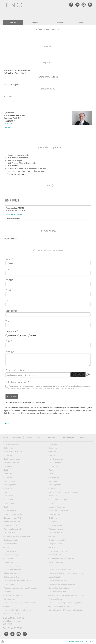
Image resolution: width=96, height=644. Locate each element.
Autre (33, 336)
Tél (7, 301)
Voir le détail (10, 215)
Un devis (12, 336)
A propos (81, 23)
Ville (7, 321)
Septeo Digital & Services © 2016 (81, 641)
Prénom (9, 280)
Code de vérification (15, 370)
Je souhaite (11, 331)
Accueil (13, 23)
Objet (8, 341)
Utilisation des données (16, 382)
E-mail (8, 290)
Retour (6, 423)
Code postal (11, 311)
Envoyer (12, 396)
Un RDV (23, 336)
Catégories (36, 23)
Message (10, 351)
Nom (8, 269)
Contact (59, 23)
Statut (8, 259)
